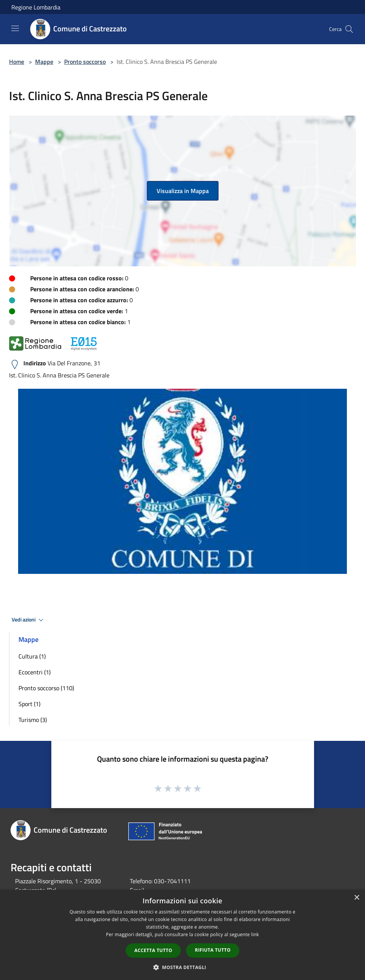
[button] (183, 967)
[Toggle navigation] (15, 28)
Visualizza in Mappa (183, 191)
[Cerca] (349, 29)
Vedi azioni (29, 620)
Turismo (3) (33, 720)
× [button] (357, 898)
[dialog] (182, 935)
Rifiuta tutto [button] (213, 950)
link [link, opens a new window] (255, 934)
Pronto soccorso (85, 62)
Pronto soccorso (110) (46, 688)
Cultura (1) (32, 656)
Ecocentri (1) (35, 672)
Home (17, 62)
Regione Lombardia (36, 7)
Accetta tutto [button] (153, 950)
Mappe (44, 62)
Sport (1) (29, 704)
